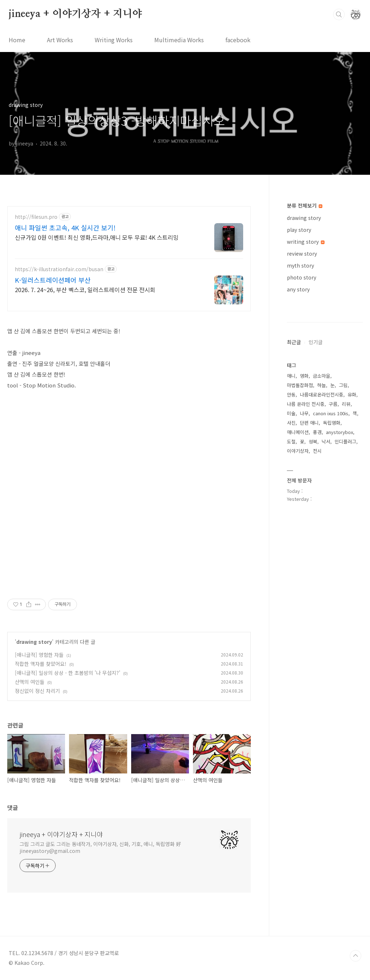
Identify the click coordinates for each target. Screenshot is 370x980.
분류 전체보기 (305, 205)
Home (17, 40)
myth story (300, 265)
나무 (304, 413)
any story (298, 289)
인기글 (316, 342)
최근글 (294, 342)
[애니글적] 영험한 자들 (39, 655)
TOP (356, 956)
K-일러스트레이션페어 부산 (53, 280)
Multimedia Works (179, 40)
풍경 (317, 432)
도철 (291, 441)
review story (302, 253)
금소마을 (322, 376)
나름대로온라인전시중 (322, 394)
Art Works (60, 40)
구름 (333, 404)
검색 (339, 14)
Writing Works (114, 40)
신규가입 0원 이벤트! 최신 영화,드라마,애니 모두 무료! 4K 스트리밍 (97, 237)
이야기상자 (298, 451)
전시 (317, 451)
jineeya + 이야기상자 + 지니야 (75, 14)
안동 (291, 394)
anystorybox (339, 432)
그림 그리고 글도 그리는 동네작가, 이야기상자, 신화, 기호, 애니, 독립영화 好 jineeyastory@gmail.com (100, 847)
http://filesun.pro (36, 217)
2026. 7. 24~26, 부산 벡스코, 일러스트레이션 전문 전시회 (85, 289)
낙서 (326, 441)
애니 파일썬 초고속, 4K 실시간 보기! (65, 227)
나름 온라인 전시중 (306, 404)
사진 (291, 423)
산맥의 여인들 (30, 682)
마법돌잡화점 (300, 385)
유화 (352, 394)
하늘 (322, 385)
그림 (343, 385)
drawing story (34, 642)
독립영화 (332, 423)
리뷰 (346, 404)
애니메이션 (298, 432)
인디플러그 (345, 441)
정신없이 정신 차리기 (37, 691)
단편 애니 (309, 423)
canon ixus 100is (331, 413)
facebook (238, 40)
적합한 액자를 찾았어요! (41, 664)
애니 (291, 376)
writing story (306, 242)
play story (299, 230)
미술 (291, 413)
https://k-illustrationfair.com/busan (59, 269)
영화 (304, 376)
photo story (302, 277)
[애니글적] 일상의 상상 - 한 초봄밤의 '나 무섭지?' (68, 673)
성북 (313, 441)
